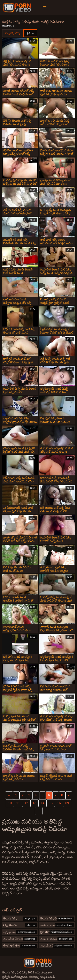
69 (67, 803)
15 (51, 803)
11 (18, 803)
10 (10, 803)
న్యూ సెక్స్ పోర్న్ (13, 33)
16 (59, 803)
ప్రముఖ (30, 33)
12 (26, 803)
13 (34, 803)
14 (43, 803)
